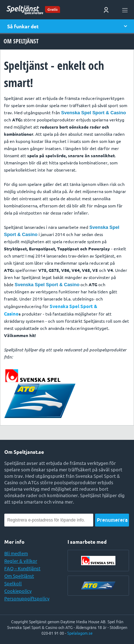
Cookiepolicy (18, 591)
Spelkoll (13, 583)
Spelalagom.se (80, 633)
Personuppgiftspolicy (27, 599)
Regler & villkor (21, 561)
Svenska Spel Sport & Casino (93, 113)
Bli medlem (16, 553)
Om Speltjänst (19, 576)
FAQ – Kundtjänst (22, 568)
